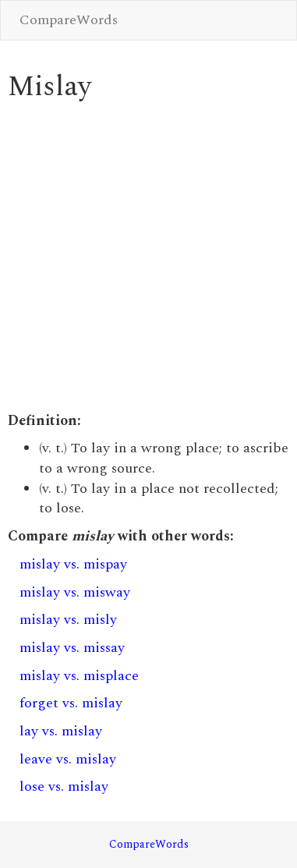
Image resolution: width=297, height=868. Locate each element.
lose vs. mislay (64, 787)
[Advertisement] (146, 257)
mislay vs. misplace (79, 676)
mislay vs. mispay (73, 564)
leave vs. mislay (68, 759)
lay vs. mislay (61, 731)
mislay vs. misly (68, 620)
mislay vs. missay (72, 648)
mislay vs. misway (75, 592)
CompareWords (69, 20)
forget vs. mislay (71, 703)
